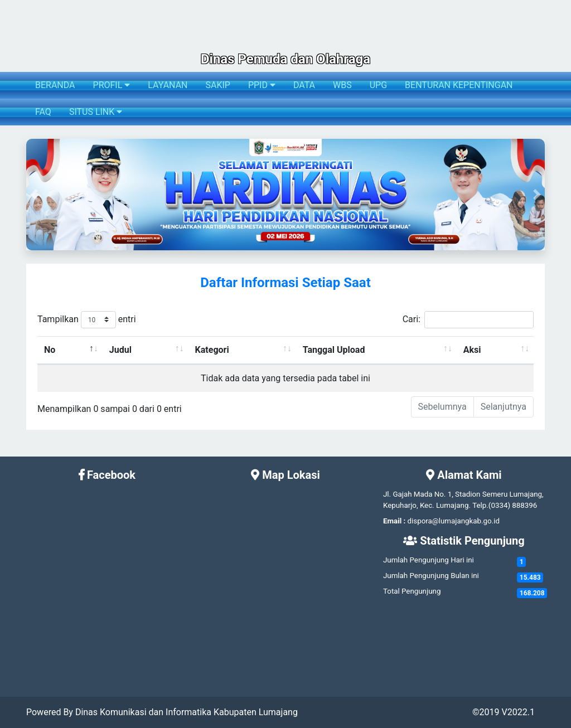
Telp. (480, 505)
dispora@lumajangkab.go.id (454, 521)
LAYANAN (168, 85)
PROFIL (112, 85)
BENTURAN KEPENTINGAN (459, 85)
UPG (378, 85)
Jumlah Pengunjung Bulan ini (431, 576)
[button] (34, 195)
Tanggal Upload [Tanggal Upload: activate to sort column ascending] (334, 350)
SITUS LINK (96, 112)
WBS (342, 85)
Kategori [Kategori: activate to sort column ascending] (212, 350)
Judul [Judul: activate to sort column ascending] (120, 350)
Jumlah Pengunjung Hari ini (429, 560)
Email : (394, 521)
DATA (304, 85)
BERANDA (55, 85)
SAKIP (217, 85)
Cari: (468, 320)
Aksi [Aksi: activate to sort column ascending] (472, 350)
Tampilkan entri (87, 320)
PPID (262, 85)
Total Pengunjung (412, 591)
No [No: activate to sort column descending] (50, 350)
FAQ (43, 112)
